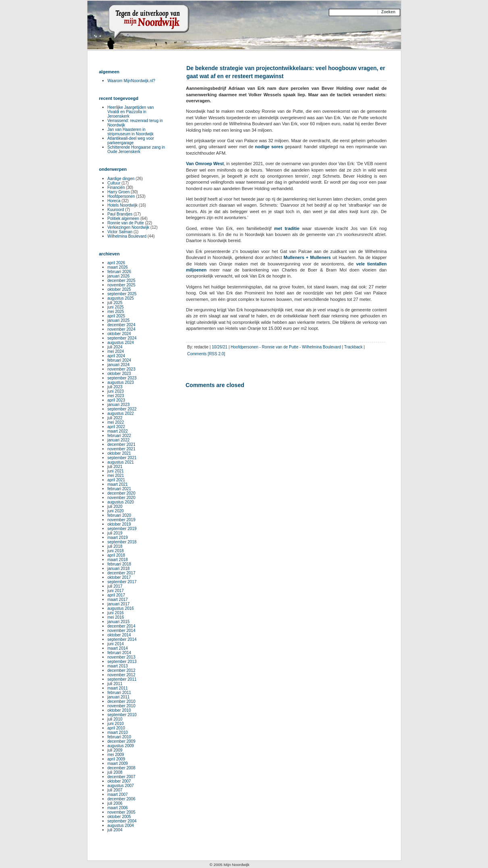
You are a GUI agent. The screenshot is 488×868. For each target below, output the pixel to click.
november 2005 (122, 812)
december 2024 (122, 325)
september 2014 (122, 639)
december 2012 (122, 670)
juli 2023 (115, 387)
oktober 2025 (119, 289)
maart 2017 (118, 600)
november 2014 (122, 631)
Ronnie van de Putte (280, 347)
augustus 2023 (121, 382)
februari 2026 (119, 272)
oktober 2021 (119, 453)
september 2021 (122, 458)
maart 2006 (118, 808)
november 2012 (122, 675)
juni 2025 (116, 307)
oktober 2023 (119, 374)
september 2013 (122, 662)
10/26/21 (219, 347)
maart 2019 (118, 538)
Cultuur (114, 183)
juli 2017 (115, 586)
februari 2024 (119, 360)
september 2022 (122, 409)
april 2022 (116, 427)
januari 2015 (119, 622)
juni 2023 (116, 391)
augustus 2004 (121, 826)
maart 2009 (118, 763)
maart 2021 (118, 484)
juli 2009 (115, 750)
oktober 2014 (119, 635)
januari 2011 (119, 697)
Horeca (114, 201)
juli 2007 (115, 790)
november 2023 (122, 369)
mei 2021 (116, 475)
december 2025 (122, 281)
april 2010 (116, 728)
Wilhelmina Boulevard (321, 347)
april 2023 (116, 400)
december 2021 (122, 444)
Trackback (353, 347)
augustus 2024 (121, 343)
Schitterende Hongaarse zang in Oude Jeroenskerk (136, 149)
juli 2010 (115, 719)
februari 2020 (119, 515)
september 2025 (122, 294)
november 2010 (122, 706)
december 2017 (122, 573)
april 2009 (116, 759)
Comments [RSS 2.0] (206, 354)
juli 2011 (115, 684)
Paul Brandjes (120, 214)
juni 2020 (116, 511)
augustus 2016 (121, 608)
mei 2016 (116, 617)
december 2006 (122, 799)
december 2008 (122, 768)
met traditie (287, 228)
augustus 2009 (121, 746)
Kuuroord (116, 210)
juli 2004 (115, 830)
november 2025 (122, 285)
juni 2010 (116, 724)
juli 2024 (115, 347)
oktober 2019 (119, 524)
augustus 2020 (121, 502)
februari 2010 (119, 737)
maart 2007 (118, 794)
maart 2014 (118, 648)
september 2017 (122, 582)
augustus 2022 (121, 413)
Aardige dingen (121, 179)
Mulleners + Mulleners (307, 257)
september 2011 (122, 679)
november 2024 (122, 329)
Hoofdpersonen (245, 347)
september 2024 (122, 338)
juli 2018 (115, 546)
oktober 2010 (119, 710)
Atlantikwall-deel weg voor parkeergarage (131, 141)
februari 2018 (119, 564)
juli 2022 (115, 418)
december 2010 (122, 701)
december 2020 (122, 493)
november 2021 (122, 449)
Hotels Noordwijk (123, 205)
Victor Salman (120, 232)
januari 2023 (119, 405)
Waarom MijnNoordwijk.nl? (132, 81)
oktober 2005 (119, 817)
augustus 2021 (121, 462)
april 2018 (116, 555)
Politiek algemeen (124, 219)
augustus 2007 (121, 786)
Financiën (116, 187)
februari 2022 (119, 436)
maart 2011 (118, 688)
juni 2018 (116, 551)
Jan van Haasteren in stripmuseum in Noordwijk (131, 132)
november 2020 (122, 498)
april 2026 (116, 263)
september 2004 (122, 821)
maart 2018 (118, 560)
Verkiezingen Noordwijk (129, 227)
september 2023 (122, 378)
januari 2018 (119, 569)
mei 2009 (116, 755)
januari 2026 (119, 276)
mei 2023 (116, 396)
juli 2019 (115, 533)
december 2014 (122, 626)
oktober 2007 (119, 781)
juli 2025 (115, 303)
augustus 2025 (121, 298)
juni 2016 (116, 613)
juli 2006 (115, 803)
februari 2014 (119, 653)
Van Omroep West (205, 164)
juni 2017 (116, 591)
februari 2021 (119, 489)
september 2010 (122, 715)
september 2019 (122, 529)
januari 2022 (119, 440)
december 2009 (122, 741)
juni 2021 (116, 471)
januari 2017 (119, 604)
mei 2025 (116, 312)
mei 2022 (116, 422)
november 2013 (122, 657)
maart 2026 (118, 267)
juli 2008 (115, 772)
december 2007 (122, 777)
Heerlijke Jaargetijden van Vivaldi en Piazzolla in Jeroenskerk (131, 112)
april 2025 (116, 316)
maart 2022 (118, 431)
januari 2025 (119, 320)
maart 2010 (118, 732)
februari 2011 (119, 693)
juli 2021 (115, 467)
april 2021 (116, 480)
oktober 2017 (119, 577)
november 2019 (122, 520)
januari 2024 (119, 365)
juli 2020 (115, 507)
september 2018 (122, 542)
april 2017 (116, 595)
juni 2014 (116, 644)
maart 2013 (118, 666)
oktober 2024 (119, 334)
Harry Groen (119, 192)
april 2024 (116, 356)
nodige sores (269, 147)
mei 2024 (116, 351)
